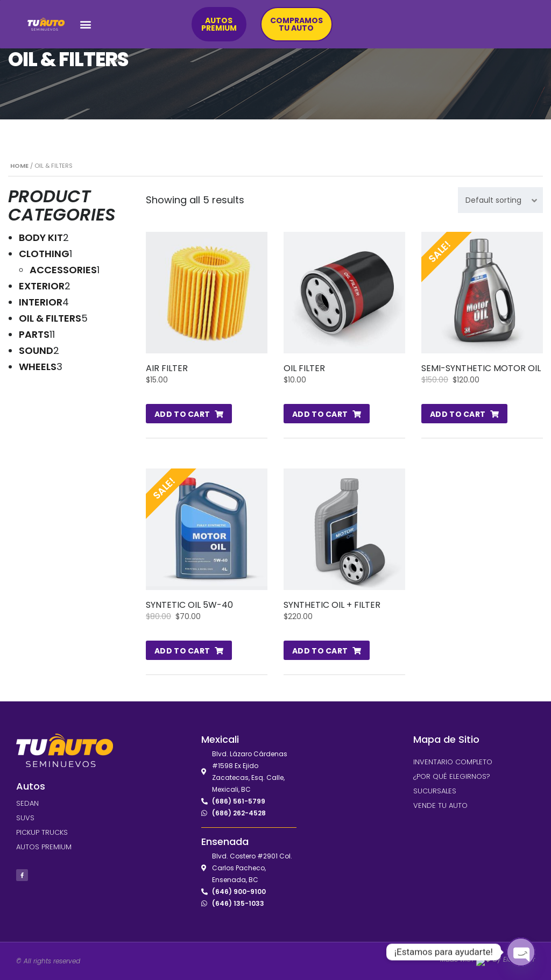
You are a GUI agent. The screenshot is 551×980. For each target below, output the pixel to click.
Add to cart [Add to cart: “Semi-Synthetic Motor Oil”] (458, 414)
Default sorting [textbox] (493, 200)
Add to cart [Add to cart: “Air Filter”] (182, 414)
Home (19, 166)
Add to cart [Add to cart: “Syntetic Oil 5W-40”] (182, 651)
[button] (86, 24)
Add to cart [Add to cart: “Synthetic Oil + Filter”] (320, 651)
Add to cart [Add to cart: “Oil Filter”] (320, 414)
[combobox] (500, 200)
